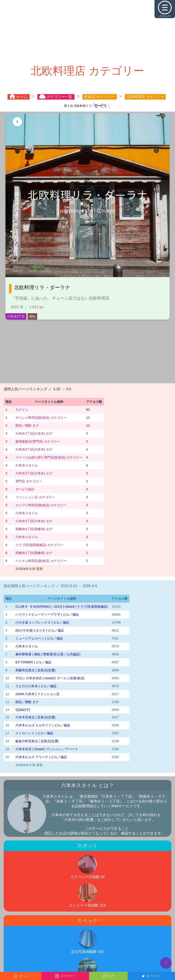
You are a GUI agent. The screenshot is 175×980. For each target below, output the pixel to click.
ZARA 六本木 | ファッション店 (37, 694)
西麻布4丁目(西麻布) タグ (34, 529)
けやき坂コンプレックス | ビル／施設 (42, 622)
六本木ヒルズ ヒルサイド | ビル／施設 (43, 725)
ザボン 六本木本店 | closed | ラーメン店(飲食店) (50, 678)
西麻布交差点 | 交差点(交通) (35, 670)
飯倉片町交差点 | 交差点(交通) (37, 741)
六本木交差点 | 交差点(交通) (35, 717)
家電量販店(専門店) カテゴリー (38, 441)
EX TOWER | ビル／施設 (33, 662)
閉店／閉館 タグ (27, 426)
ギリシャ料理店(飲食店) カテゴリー (41, 418)
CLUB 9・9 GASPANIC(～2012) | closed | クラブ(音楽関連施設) (62, 607)
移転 (32, 316)
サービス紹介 (25, 489)
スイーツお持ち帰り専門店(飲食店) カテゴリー (49, 457)
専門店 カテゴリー (29, 481)
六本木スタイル (27, 465)
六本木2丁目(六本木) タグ (34, 473)
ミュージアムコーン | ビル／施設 (39, 638)
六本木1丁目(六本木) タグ (34, 434)
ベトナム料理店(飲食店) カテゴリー (41, 561)
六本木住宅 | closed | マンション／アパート (47, 749)
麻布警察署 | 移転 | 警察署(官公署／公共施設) (48, 654)
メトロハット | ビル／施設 (34, 733)
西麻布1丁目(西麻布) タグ (34, 553)
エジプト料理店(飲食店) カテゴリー (41, 505)
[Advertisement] (87, 32)
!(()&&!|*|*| (23, 710)
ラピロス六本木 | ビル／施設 (36, 686)
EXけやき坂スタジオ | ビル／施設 (40, 630)
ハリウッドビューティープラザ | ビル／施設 (47, 614)
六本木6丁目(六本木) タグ (34, 449)
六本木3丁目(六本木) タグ (34, 521)
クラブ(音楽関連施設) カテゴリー (39, 545)
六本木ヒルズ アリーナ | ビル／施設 (41, 757)
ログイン (22, 410)
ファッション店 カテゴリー (35, 497)
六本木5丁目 (16, 316)
